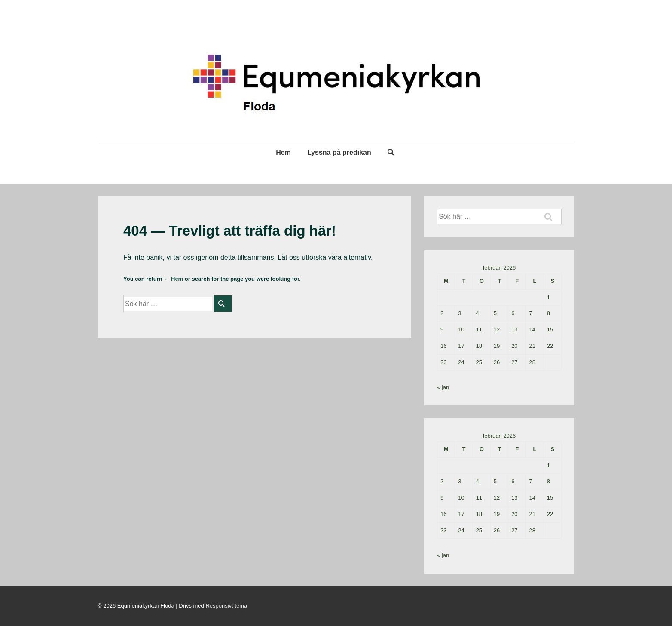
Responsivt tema (226, 606)
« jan (443, 387)
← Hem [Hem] (173, 279)
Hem (283, 152)
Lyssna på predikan (339, 152)
